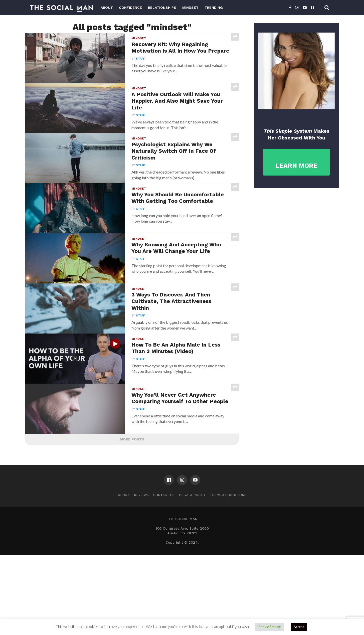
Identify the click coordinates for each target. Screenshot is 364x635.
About (107, 8)
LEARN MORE (297, 166)
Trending (214, 8)
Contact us (164, 575)
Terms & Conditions (228, 575)
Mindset (190, 8)
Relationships (162, 8)
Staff (140, 67)
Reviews (141, 575)
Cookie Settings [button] (270, 627)
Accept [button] (299, 627)
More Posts (132, 519)
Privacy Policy (192, 575)
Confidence (130, 8)
